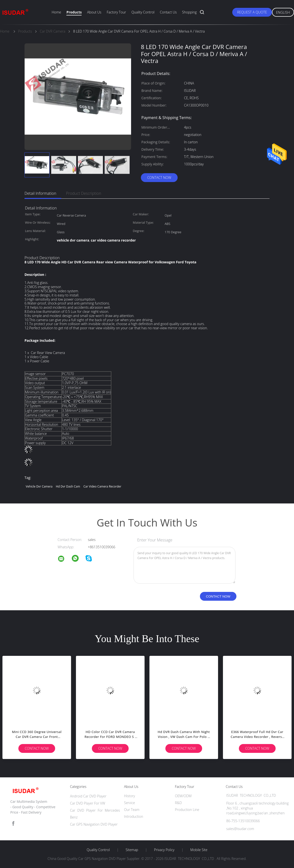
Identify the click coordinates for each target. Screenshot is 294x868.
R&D (178, 803)
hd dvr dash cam (68, 486)
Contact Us (168, 12)
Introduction (134, 816)
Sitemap (132, 850)
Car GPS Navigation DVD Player (94, 824)
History (129, 796)
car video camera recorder (103, 486)
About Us (94, 12)
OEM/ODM (183, 796)
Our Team (132, 810)
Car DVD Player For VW (88, 803)
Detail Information (40, 193)
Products (74, 12)
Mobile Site (199, 850)
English (283, 12)
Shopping (189, 12)
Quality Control (143, 12)
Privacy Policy (164, 850)
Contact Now (159, 177)
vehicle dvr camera (39, 486)
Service (129, 803)
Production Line (187, 810)
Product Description (84, 193)
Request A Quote (252, 12)
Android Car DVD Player (88, 796)
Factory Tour (116, 12)
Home (56, 12)
